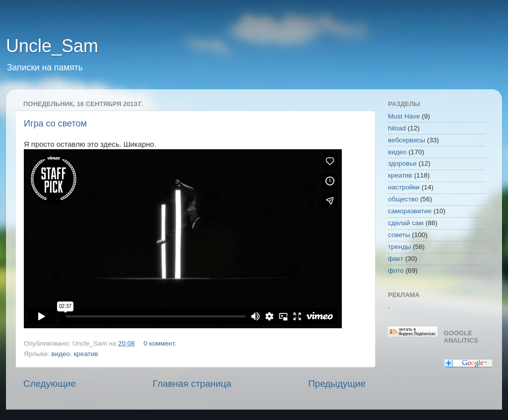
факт (396, 259)
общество (403, 199)
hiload (397, 128)
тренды (399, 247)
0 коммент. (160, 343)
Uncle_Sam (52, 46)
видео (61, 354)
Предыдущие (337, 384)
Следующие (50, 384)
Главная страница (192, 384)
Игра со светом (55, 123)
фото (396, 270)
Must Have (404, 116)
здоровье (402, 163)
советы (399, 235)
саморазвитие (410, 211)
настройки (404, 187)
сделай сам (406, 223)
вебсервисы (407, 140)
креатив (86, 354)
